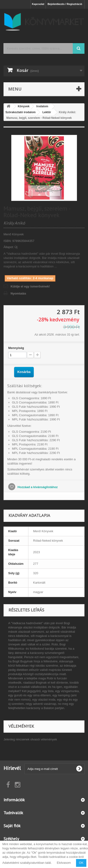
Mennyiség (16, 348)
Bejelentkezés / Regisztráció (65, 4)
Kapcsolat (38, 4)
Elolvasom (64, 863)
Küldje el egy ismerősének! (30, 286)
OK (81, 863)
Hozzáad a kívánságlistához (37, 487)
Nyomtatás (18, 293)
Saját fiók (12, 826)
